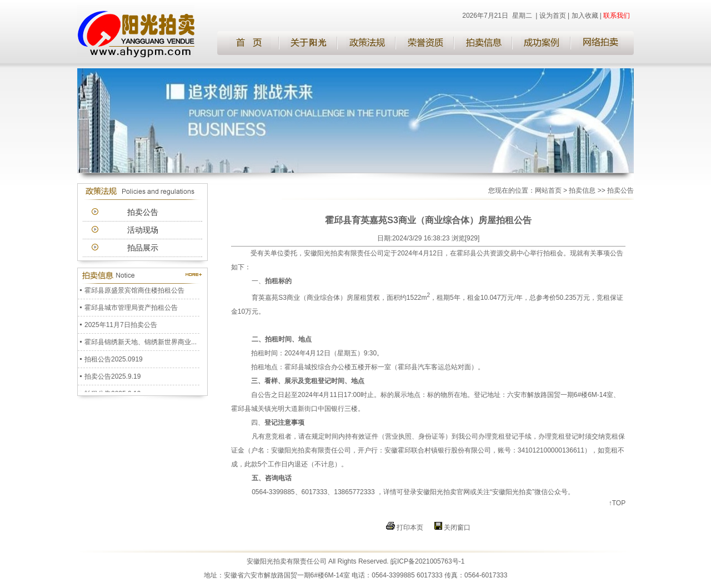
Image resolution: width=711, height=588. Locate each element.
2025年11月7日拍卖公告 (121, 326)
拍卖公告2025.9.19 (112, 378)
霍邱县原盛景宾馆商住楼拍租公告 (134, 292)
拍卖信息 (582, 190)
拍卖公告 (143, 212)
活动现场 (143, 230)
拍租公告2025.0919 (114, 360)
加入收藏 (585, 16)
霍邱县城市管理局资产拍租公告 (131, 309)
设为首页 (553, 16)
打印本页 (410, 527)
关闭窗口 (457, 527)
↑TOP (617, 503)
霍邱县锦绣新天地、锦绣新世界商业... (141, 343)
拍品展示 (143, 248)
